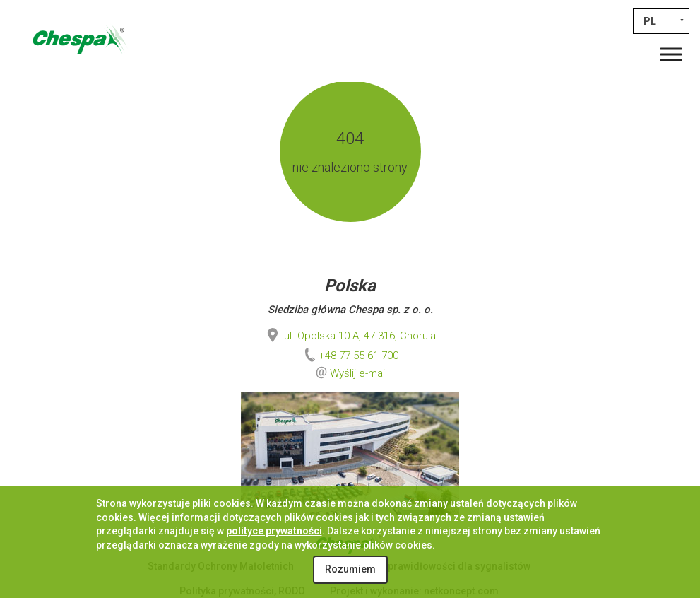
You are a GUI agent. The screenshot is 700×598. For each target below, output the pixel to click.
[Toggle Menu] (671, 54)
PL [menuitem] (650, 21)
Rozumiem (350, 569)
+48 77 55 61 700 (350, 356)
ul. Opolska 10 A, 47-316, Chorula (350, 336)
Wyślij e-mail (358, 373)
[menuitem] (661, 21)
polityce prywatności (274, 531)
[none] (661, 21)
